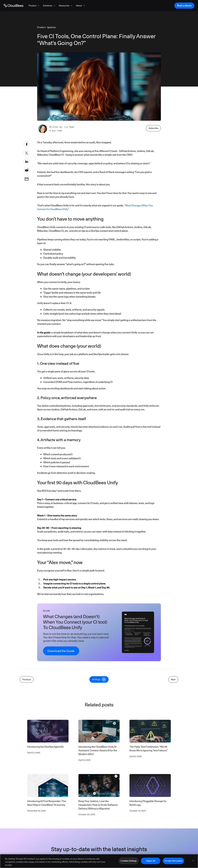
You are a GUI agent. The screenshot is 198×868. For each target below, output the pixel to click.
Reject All (151, 862)
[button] (34, 6)
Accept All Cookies (173, 862)
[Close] (193, 862)
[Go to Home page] (14, 6)
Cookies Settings (129, 862)
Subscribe (153, 128)
